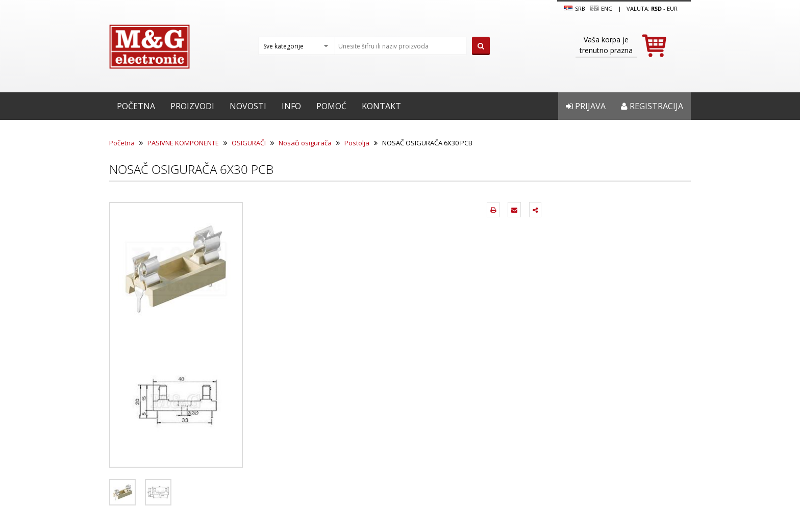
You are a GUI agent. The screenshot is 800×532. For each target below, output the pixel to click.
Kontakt (381, 106)
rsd (656, 8)
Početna (136, 106)
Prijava (586, 106)
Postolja (357, 143)
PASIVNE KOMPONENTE (183, 143)
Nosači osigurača (305, 143)
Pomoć (331, 106)
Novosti (248, 106)
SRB (575, 9)
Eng (602, 9)
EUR (672, 8)
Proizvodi (192, 106)
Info (291, 106)
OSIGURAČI (249, 143)
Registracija (652, 106)
